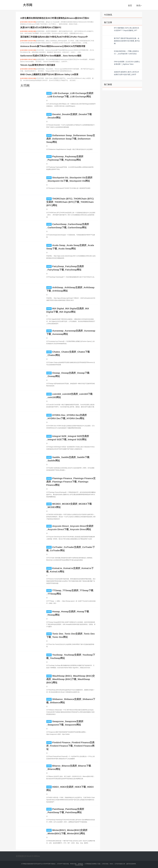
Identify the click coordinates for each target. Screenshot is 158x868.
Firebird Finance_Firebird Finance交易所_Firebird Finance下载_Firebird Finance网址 (70, 746)
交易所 (49, 93)
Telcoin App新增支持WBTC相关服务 (38, 65)
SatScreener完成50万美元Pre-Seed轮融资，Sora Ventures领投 (51, 56)
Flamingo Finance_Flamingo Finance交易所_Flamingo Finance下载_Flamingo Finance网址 (71, 482)
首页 (130, 6)
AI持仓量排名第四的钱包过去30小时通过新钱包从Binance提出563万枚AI (55, 18)
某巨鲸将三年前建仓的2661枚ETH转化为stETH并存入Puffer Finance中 (54, 37)
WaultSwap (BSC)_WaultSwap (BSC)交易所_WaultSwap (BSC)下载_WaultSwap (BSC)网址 (71, 679)
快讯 (139, 6)
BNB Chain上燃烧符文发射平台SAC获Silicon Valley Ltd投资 (49, 74)
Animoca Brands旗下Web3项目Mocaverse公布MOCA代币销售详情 (53, 46)
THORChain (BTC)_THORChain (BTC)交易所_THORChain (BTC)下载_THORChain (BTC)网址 (70, 202)
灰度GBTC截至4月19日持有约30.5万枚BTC (41, 27)
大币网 (28, 5)
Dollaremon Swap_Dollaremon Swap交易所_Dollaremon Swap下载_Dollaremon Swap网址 (71, 139)
